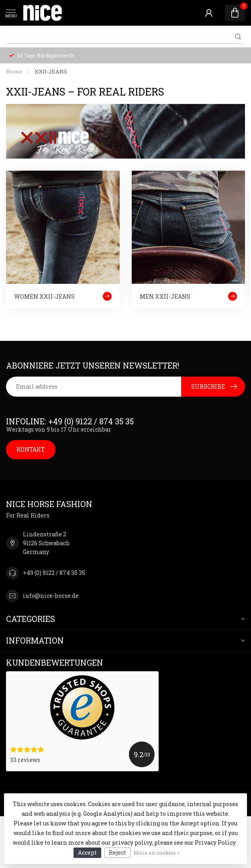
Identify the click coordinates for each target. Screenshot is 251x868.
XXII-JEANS (51, 71)
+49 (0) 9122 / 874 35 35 (54, 573)
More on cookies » (157, 853)
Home (14, 71)
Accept (87, 853)
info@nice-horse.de (51, 596)
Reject (117, 853)
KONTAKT (31, 449)
